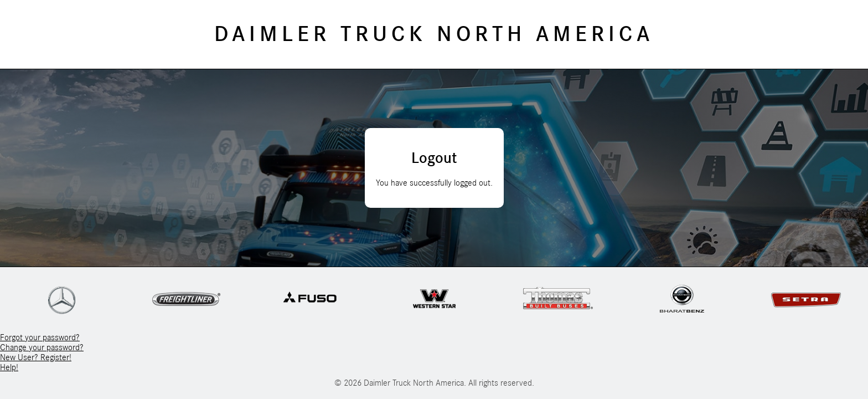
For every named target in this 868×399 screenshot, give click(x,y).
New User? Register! (36, 357)
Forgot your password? (40, 337)
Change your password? (42, 347)
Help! (9, 367)
